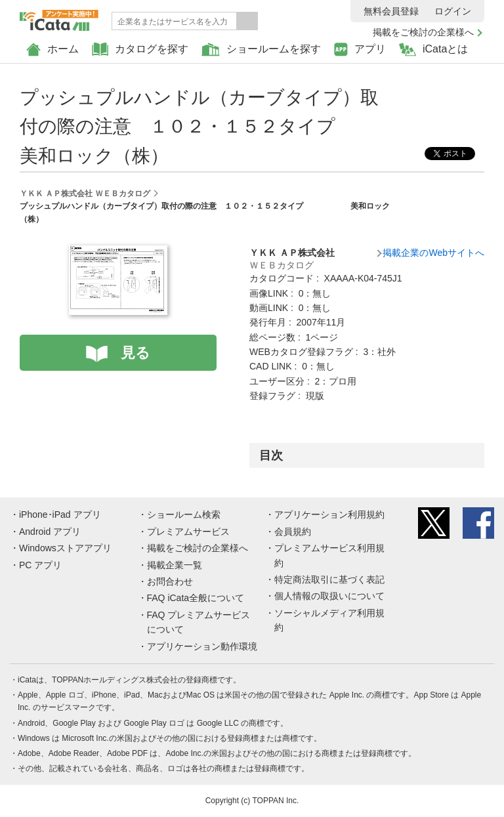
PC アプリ (40, 565)
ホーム (52, 50)
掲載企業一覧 (175, 565)
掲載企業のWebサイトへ (433, 253)
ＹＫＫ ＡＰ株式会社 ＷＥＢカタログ (85, 194)
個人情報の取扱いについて (329, 596)
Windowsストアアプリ (65, 548)
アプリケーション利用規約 (329, 514)
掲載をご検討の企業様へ (423, 32)
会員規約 (293, 532)
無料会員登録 (391, 11)
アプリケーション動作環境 (202, 646)
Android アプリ (50, 532)
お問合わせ (170, 581)
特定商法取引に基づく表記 (329, 579)
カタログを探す (140, 50)
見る (136, 353)
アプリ (360, 50)
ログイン (453, 11)
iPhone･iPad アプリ (60, 514)
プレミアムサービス (188, 532)
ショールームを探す (261, 50)
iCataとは (433, 50)
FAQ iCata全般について (196, 598)
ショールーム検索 (184, 514)
